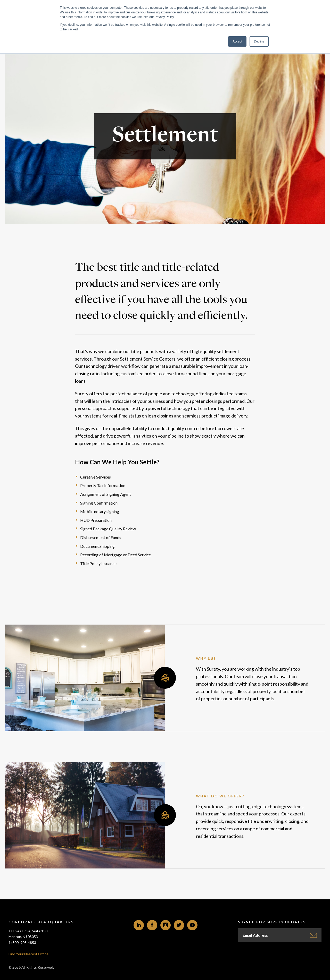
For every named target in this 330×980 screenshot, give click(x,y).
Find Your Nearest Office (28, 954)
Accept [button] (237, 41)
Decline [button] (259, 41)
